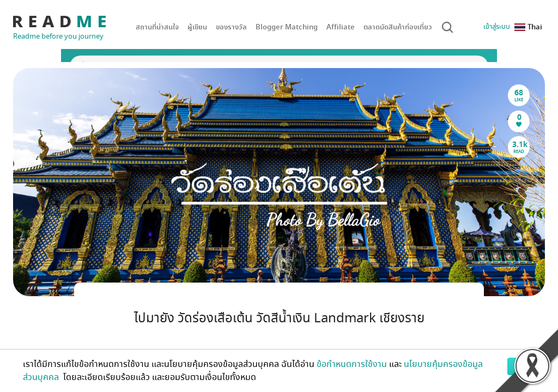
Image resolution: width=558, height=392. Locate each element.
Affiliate (341, 27)
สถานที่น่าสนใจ (157, 27)
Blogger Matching (287, 27)
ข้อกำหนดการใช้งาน (352, 364)
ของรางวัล (231, 27)
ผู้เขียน (197, 27)
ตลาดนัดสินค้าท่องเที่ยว (398, 27)
